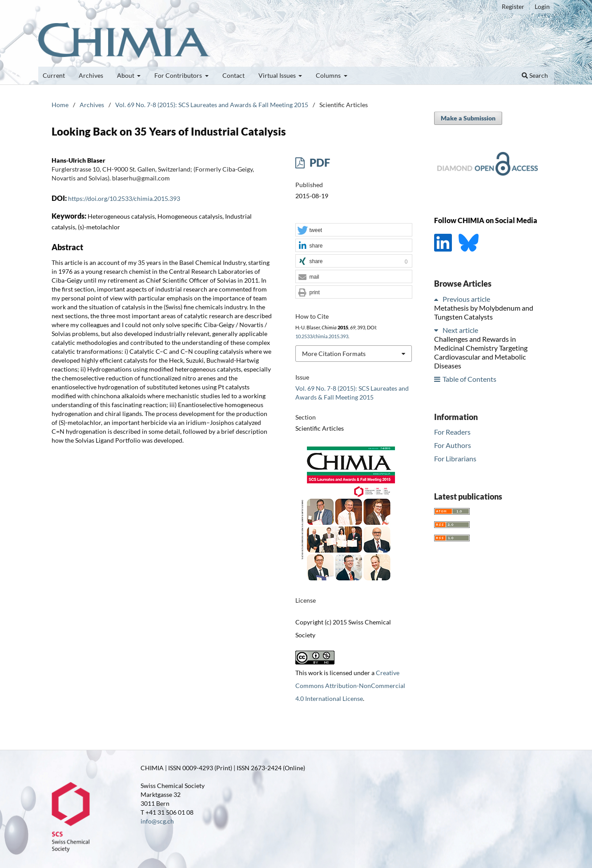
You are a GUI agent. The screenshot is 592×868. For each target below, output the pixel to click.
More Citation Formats (334, 354)
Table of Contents (469, 379)
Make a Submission (468, 118)
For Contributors (179, 75)
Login (542, 6)
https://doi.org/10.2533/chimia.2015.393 (124, 198)
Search (535, 75)
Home (60, 105)
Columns (329, 75)
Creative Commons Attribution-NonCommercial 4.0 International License (350, 686)
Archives (91, 75)
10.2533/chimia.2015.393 (322, 336)
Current (54, 75)
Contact (234, 75)
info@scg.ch (157, 821)
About (126, 75)
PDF (319, 162)
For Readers (452, 432)
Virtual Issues (278, 75)
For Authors (453, 445)
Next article (460, 330)
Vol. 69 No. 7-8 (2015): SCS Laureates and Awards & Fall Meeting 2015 (212, 105)
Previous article (466, 299)
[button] (354, 230)
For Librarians (455, 458)
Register (513, 6)
